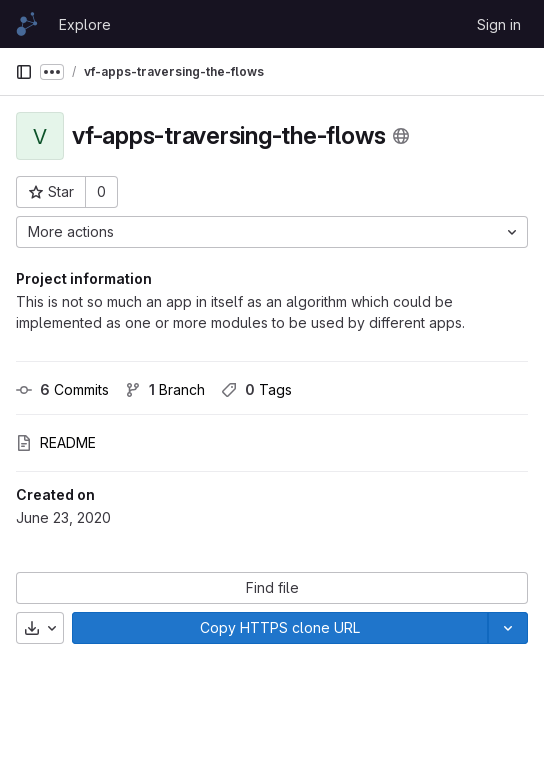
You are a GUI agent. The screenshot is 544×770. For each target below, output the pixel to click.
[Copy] (280, 628)
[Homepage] (27, 24)
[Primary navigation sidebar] (24, 72)
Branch (165, 389)
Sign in (499, 24)
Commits (62, 389)
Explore (85, 24)
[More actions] (272, 232)
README (56, 442)
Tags (256, 389)
